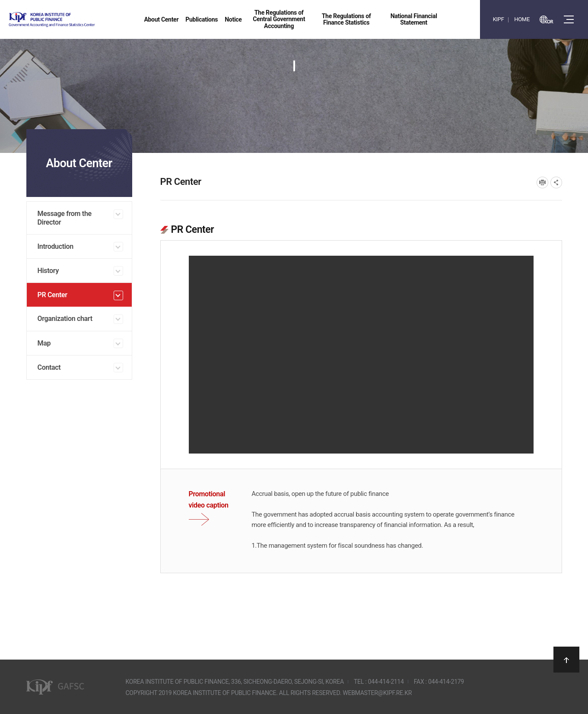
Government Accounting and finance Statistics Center (75, 20)
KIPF (499, 19)
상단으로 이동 (566, 660)
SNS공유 (556, 182)
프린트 (542, 182)
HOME (522, 19)
